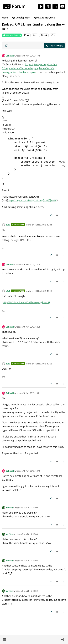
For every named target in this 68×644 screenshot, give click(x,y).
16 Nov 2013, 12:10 (32, 264)
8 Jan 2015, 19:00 (30, 508)
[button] (5, 640)
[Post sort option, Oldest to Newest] (6, 46)
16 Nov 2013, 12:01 (43, 225)
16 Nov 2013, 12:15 (43, 291)
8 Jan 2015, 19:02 (30, 561)
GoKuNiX (10, 56)
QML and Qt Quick (12, 35)
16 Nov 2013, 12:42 (43, 364)
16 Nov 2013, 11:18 (32, 56)
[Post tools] (63, 215)
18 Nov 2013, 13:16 (32, 471)
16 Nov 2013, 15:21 (32, 393)
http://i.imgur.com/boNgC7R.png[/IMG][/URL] (33, 200)
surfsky (9, 508)
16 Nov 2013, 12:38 (32, 327)
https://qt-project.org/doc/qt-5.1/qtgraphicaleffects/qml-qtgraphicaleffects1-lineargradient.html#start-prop (29, 68)
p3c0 (8, 225)
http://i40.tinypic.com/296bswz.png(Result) (26, 302)
